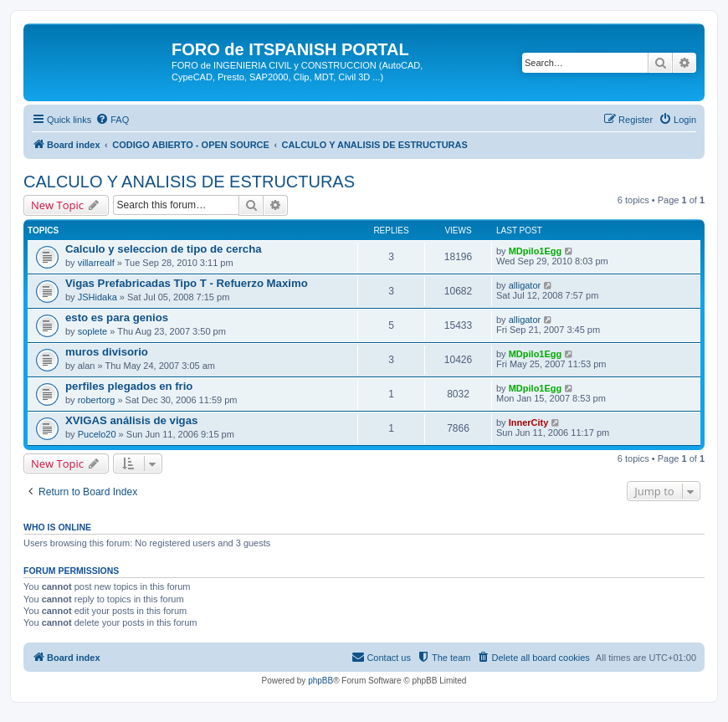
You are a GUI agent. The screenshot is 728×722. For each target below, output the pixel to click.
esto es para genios (117, 317)
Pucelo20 (97, 434)
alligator (525, 285)
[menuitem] (112, 120)
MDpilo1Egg (536, 251)
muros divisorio (107, 352)
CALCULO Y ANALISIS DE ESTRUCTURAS (189, 182)
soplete (92, 331)
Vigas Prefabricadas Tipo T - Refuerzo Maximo (187, 283)
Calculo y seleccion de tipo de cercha (164, 249)
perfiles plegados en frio (129, 386)
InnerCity (529, 422)
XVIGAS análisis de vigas (131, 420)
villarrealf (96, 263)
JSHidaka (97, 297)
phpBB (320, 681)
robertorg (97, 400)
